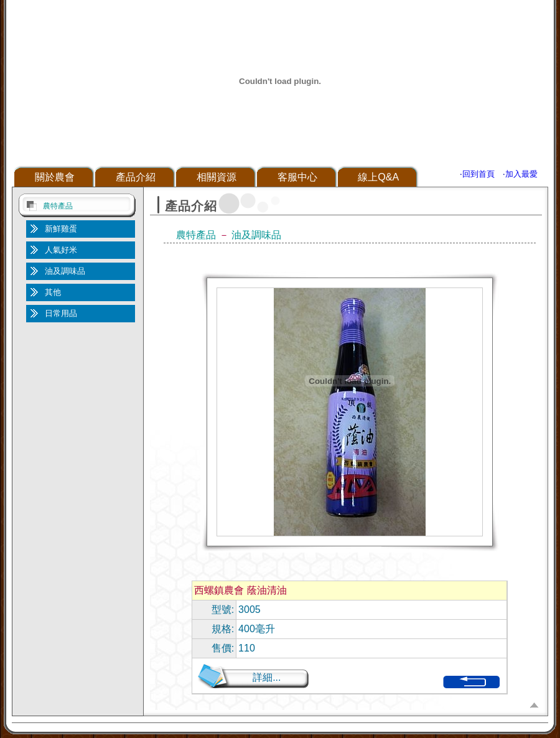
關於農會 (55, 177)
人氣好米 (61, 250)
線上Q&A (378, 177)
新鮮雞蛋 (61, 229)
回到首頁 (478, 174)
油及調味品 (65, 271)
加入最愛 (521, 174)
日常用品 (61, 313)
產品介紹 (136, 177)
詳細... (267, 677)
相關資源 (217, 177)
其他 (53, 292)
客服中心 (297, 177)
